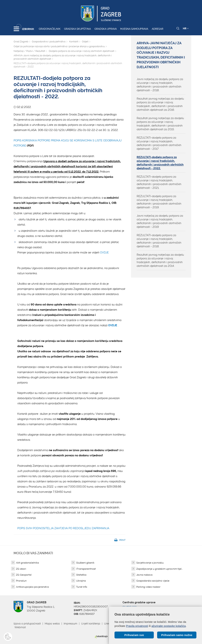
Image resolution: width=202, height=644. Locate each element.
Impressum (70, 624)
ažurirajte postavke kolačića (168, 626)
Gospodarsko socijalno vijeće (153, 581)
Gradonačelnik (50, 29)
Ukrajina (81, 581)
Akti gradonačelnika (27, 563)
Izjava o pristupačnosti (27, 624)
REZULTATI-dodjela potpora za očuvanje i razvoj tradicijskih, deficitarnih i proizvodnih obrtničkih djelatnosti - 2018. (159, 241)
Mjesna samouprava (134, 29)
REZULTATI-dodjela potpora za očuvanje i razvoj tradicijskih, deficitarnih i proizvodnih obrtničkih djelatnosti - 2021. (159, 182)
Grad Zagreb (21, 42)
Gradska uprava (106, 29)
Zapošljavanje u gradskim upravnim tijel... (159, 569)
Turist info (82, 587)
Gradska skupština (77, 29)
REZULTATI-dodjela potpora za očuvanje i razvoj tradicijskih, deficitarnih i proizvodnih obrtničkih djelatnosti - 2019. (159, 202)
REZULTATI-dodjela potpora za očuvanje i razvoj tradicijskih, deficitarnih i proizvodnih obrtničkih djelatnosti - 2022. (160, 163)
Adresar (158, 29)
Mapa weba (52, 624)
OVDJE (104, 253)
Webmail (20, 627)
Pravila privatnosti (137, 626)
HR (186, 28)
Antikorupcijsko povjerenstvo (32, 587)
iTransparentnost (86, 569)
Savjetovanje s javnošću (150, 563)
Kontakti (74, 42)
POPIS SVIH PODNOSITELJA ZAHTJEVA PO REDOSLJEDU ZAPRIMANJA (63, 528)
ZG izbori (21, 569)
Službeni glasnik (85, 563)
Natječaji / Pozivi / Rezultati (29, 51)
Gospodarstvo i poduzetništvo (49, 42)
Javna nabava (144, 575)
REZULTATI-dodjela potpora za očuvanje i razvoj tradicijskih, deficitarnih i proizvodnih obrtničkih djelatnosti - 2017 (159, 143)
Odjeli (85, 42)
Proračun (21, 581)
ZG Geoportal (24, 575)
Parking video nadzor (148, 587)
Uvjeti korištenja (91, 624)
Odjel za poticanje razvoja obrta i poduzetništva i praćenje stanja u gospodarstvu (59, 46)
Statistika (81, 575)
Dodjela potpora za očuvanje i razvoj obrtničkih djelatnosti (82, 51)
